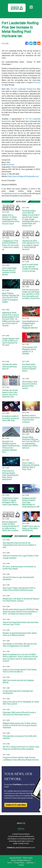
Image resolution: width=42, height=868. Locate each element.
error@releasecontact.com (11, 193)
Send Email (10, 165)
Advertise (30, 863)
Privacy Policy (19, 863)
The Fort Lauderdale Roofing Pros (23, 89)
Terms (9, 863)
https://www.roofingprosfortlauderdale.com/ (23, 176)
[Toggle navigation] (31, 7)
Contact (21, 865)
